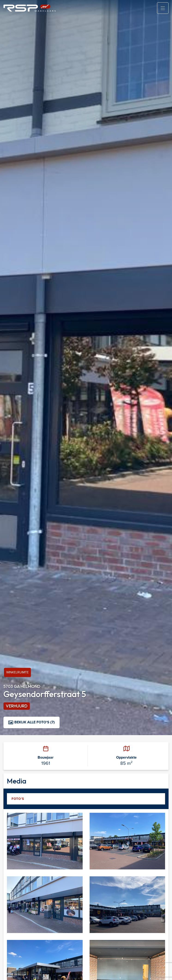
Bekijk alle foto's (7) (32, 722)
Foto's (18, 799)
